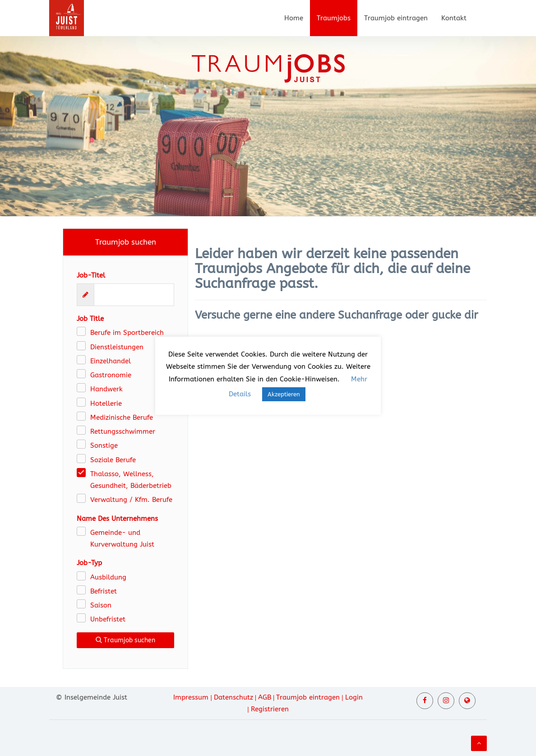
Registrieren (270, 709)
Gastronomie (111, 375)
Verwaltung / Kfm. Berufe (131, 500)
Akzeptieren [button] (284, 394)
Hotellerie (106, 404)
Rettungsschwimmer (123, 431)
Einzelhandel (111, 361)
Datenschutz (233, 697)
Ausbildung (108, 577)
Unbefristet (108, 619)
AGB (265, 697)
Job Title (90, 319)
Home (294, 18)
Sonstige (104, 445)
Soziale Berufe (113, 460)
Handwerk (106, 389)
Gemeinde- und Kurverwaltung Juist (122, 538)
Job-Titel (91, 275)
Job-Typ (89, 563)
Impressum (191, 697)
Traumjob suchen (125, 640)
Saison (101, 605)
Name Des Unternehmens (117, 519)
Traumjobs (334, 18)
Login (354, 697)
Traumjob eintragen (396, 18)
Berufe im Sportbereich (127, 333)
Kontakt (454, 18)
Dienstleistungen (117, 347)
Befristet (104, 591)
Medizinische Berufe (122, 417)
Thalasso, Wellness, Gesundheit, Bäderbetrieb (131, 480)
